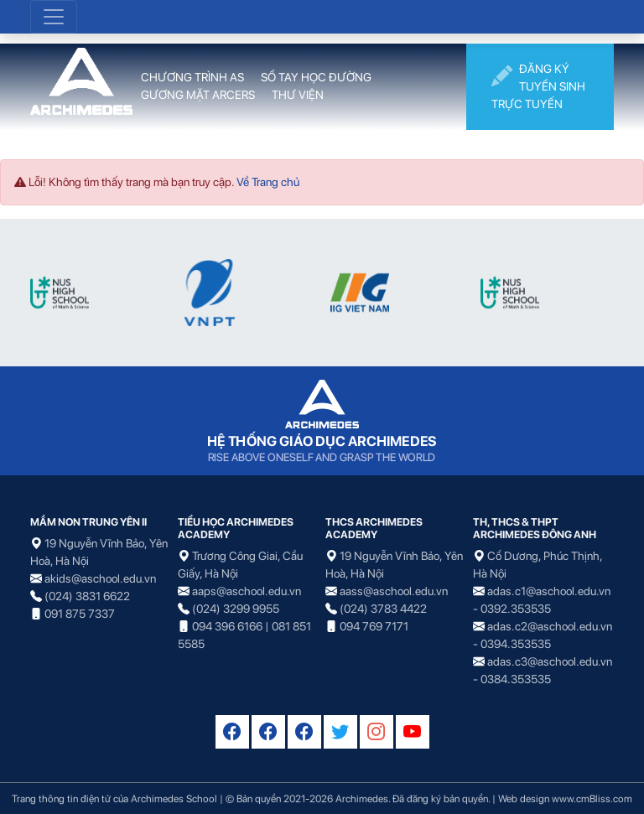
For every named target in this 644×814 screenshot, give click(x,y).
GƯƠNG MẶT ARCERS (198, 95)
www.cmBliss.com (592, 798)
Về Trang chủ (268, 182)
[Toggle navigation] (54, 17)
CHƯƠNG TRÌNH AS (192, 77)
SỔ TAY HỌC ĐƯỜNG (316, 77)
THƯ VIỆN (298, 95)
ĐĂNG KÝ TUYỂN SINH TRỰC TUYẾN (538, 86)
